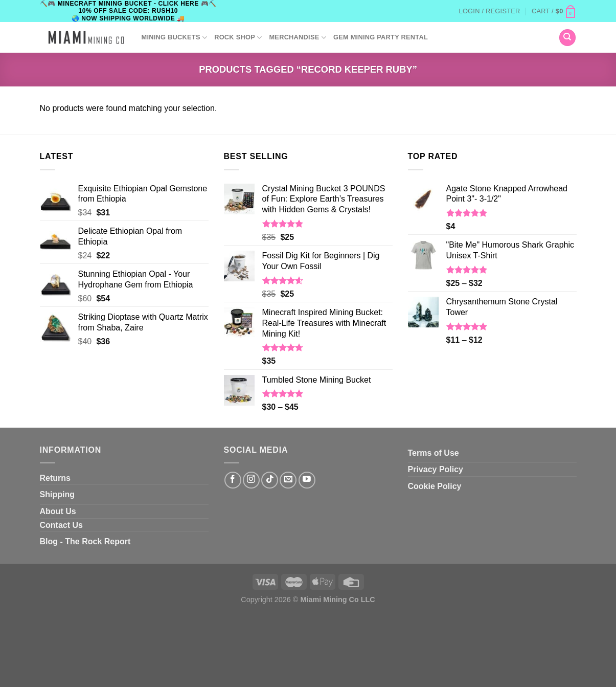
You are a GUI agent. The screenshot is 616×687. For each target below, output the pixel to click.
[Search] (567, 38)
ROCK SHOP (238, 38)
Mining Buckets (175, 38)
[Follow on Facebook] (233, 480)
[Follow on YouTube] (307, 480)
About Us (58, 511)
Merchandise (298, 38)
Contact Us (61, 525)
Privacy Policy (436, 469)
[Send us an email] (288, 480)
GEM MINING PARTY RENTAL (381, 37)
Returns (55, 478)
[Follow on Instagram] (251, 480)
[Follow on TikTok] (270, 480)
